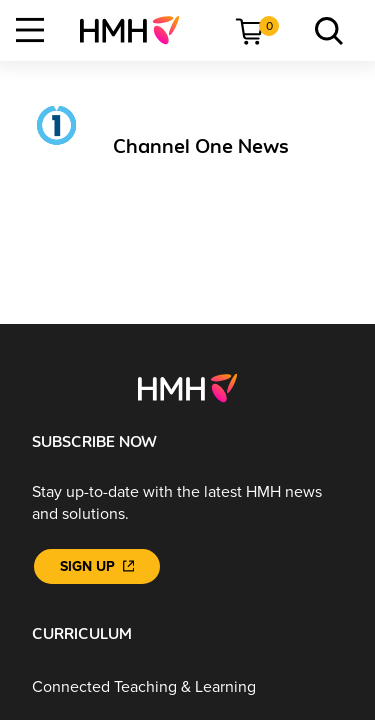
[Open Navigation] (30, 30)
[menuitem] (137, 30)
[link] (137, 30)
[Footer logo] (187, 387)
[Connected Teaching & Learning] (187, 687)
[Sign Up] (97, 566)
